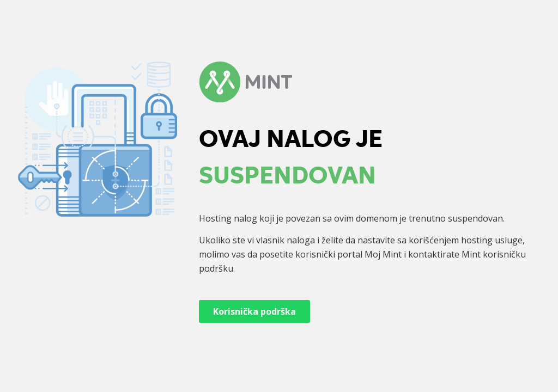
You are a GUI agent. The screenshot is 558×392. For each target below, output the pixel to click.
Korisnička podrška (254, 311)
